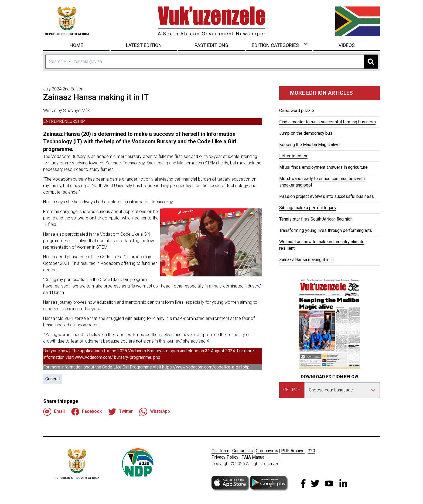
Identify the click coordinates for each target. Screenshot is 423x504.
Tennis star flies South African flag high (316, 219)
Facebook (86, 412)
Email (54, 412)
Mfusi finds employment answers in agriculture (323, 167)
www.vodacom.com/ (94, 357)
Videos (347, 45)
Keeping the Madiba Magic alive (309, 145)
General (52, 379)
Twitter (120, 412)
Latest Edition (144, 45)
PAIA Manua (253, 457)
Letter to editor (293, 156)
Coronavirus (267, 451)
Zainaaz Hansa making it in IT (307, 260)
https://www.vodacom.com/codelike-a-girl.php (206, 367)
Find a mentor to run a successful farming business (328, 122)
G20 (311, 451)
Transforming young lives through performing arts (326, 230)
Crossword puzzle (297, 111)
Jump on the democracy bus (306, 133)
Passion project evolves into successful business (327, 196)
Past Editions (211, 45)
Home (76, 45)
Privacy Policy (225, 457)
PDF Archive (293, 451)
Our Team (220, 451)
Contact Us (243, 451)
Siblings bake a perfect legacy (308, 208)
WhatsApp (155, 412)
